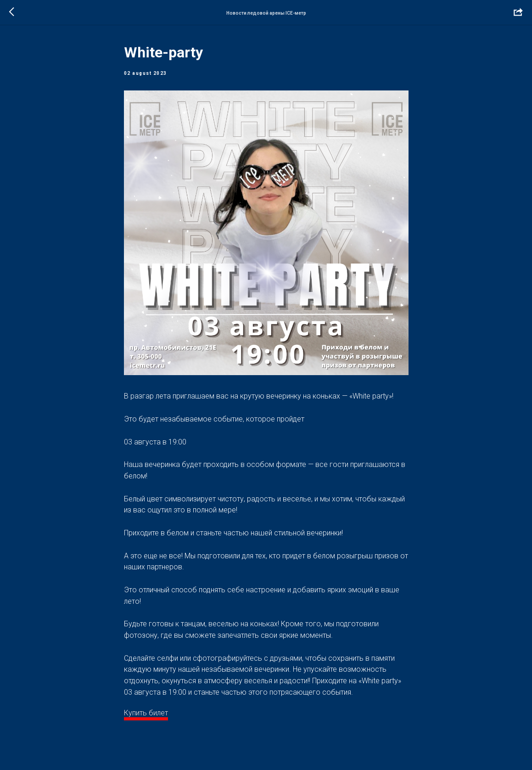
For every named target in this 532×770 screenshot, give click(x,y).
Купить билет (146, 713)
